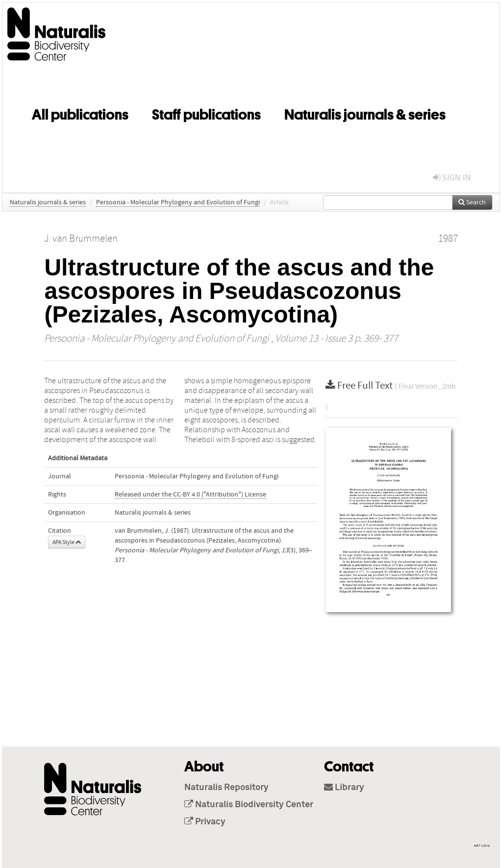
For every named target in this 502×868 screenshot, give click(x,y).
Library (344, 788)
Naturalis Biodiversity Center (249, 805)
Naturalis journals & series (365, 113)
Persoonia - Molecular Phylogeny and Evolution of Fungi (178, 202)
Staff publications (206, 113)
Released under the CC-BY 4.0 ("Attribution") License (190, 495)
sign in (452, 178)
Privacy (205, 822)
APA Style (67, 542)
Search (472, 202)
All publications (80, 113)
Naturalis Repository (226, 788)
